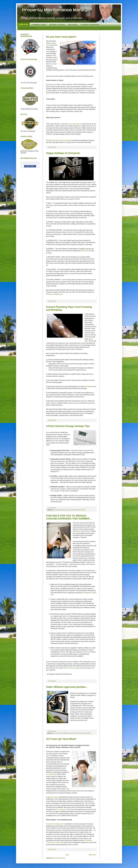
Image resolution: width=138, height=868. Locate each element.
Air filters (65, 510)
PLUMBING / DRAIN (39, 24)
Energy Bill (71, 510)
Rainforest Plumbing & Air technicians (58, 140)
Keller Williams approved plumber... (67, 687)
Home (67, 855)
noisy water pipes (74, 124)
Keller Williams (64, 733)
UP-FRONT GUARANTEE (90, 24)
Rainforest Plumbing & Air (55, 294)
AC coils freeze (51, 774)
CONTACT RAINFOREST (28, 28)
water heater (88, 733)
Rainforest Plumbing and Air (55, 824)
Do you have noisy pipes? (61, 37)
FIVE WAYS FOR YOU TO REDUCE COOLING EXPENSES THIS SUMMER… (69, 517)
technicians (81, 733)
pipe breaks (88, 386)
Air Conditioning (58, 510)
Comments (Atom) (60, 858)
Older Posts (92, 855)
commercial (57, 733)
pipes (70, 733)
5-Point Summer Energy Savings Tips (68, 426)
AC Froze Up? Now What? (61, 739)
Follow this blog (30, 166)
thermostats (85, 251)
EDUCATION (73, 24)
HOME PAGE (23, 24)
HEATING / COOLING (57, 24)
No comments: (52, 147)
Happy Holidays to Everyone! (63, 153)
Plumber (75, 733)
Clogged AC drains (52, 797)
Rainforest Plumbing (80, 510)
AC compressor (61, 809)
